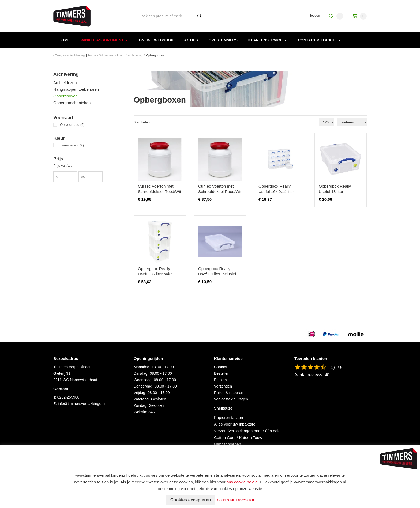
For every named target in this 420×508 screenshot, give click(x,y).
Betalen (220, 380)
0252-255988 (68, 397)
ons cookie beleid (242, 482)
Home (64, 40)
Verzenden (223, 386)
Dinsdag (140, 373)
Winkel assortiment (102, 40)
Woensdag (143, 380)
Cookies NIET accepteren (236, 500)
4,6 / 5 (336, 368)
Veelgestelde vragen (231, 399)
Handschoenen (228, 444)
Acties (191, 40)
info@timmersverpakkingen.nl (83, 404)
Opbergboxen (65, 96)
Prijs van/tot (62, 166)
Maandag (141, 367)
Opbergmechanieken (72, 103)
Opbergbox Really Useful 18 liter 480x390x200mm (335, 192)
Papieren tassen (228, 417)
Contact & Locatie (317, 40)
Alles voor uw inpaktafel (235, 424)
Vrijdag (139, 393)
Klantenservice (265, 40)
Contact (220, 367)
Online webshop (156, 40)
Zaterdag (141, 399)
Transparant (72, 145)
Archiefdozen (65, 83)
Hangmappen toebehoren (76, 89)
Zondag (140, 405)
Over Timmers (223, 40)
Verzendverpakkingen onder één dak (247, 431)
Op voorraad (72, 125)
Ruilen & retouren (229, 393)
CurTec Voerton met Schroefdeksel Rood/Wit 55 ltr (220, 192)
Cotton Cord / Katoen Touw (238, 437)
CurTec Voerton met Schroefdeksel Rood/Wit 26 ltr (160, 192)
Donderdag (143, 386)
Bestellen (222, 373)
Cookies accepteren (191, 500)
